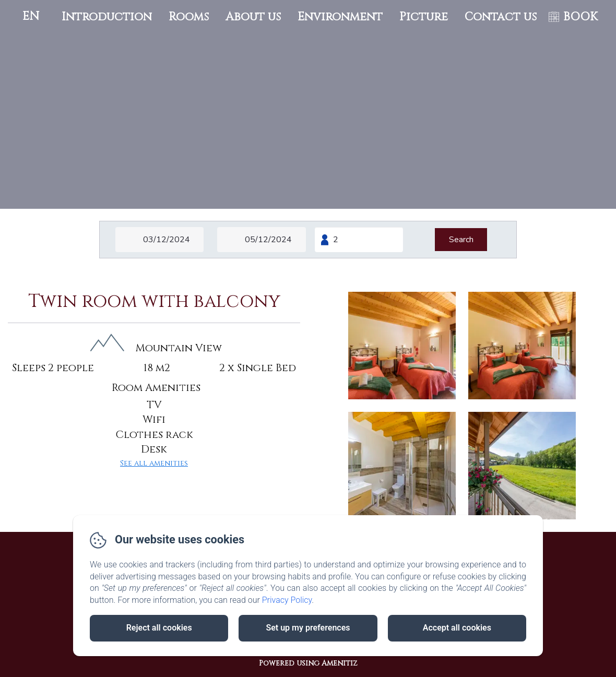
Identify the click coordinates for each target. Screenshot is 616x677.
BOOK (581, 17)
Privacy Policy (287, 600)
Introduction (107, 17)
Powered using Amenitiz (308, 663)
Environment (340, 17)
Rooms (189, 17)
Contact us (501, 17)
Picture (424, 17)
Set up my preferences (308, 628)
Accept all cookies (457, 628)
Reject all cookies (159, 628)
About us (253, 17)
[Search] (461, 240)
